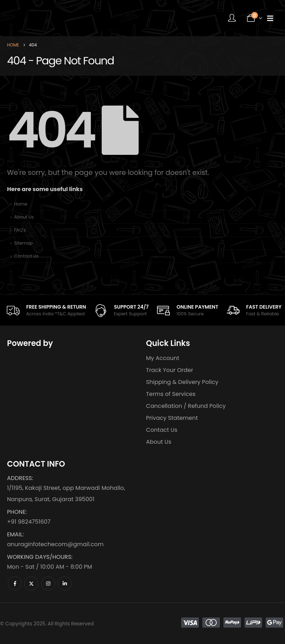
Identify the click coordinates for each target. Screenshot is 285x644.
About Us (24, 217)
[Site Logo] (51, 18)
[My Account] (232, 18)
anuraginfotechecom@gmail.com (55, 544)
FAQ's (20, 230)
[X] (31, 583)
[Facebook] (15, 583)
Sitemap (23, 243)
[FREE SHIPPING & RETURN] (46, 310)
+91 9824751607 (29, 522)
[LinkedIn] (65, 583)
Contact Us (26, 256)
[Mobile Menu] (270, 18)
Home (21, 204)
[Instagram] (48, 583)
